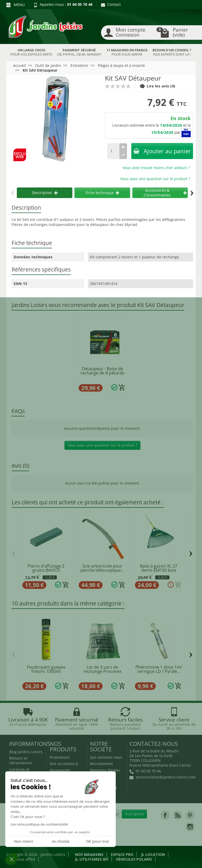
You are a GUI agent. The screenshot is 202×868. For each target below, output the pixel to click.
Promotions (60, 757)
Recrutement (101, 764)
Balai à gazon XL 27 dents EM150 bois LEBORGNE (159, 570)
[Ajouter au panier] (122, 388)
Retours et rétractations (21, 760)
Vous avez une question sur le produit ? (155, 179)
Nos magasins (89, 854)
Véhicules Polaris (134, 859)
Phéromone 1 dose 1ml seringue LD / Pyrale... (159, 669)
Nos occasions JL (64, 764)
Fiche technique (102, 193)
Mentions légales (105, 770)
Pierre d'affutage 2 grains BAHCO (46, 568)
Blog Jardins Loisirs (26, 752)
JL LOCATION (153, 854)
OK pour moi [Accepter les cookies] (97, 841)
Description (45, 193)
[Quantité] (113, 151)
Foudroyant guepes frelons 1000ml (46, 669)
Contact (111, 4)
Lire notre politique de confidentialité (39, 824)
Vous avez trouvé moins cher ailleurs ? (156, 168)
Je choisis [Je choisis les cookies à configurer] (60, 841)
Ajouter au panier (162, 151)
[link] (165, 815)
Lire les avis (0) (158, 86)
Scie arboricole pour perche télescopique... (102, 568)
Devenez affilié (22, 859)
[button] (12, 859)
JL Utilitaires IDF (92, 859)
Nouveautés (60, 770)
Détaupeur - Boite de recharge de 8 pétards (102, 371)
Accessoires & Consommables (165, 193)
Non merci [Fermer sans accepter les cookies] (23, 841)
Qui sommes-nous (106, 757)
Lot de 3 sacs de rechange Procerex (102, 669)
